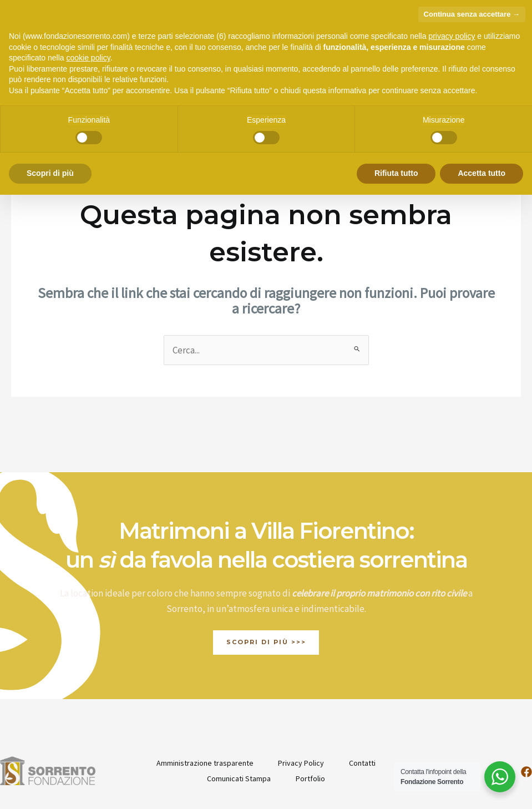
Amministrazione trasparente (203, 705)
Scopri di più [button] (50, 173)
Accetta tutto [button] (482, 173)
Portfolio (311, 721)
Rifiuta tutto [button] (396, 173)
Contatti (364, 705)
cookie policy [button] (88, 58)
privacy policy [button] (452, 36)
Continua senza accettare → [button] (472, 14)
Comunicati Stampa (238, 721)
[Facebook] (526, 714)
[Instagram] (498, 714)
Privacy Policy (301, 705)
